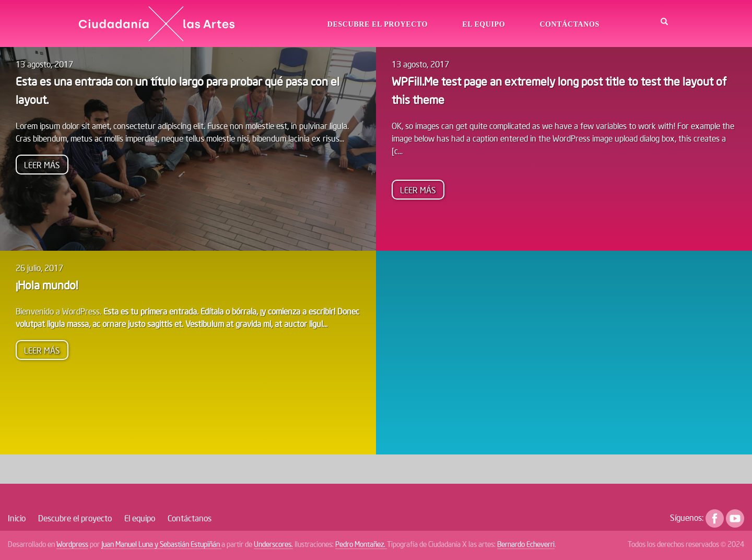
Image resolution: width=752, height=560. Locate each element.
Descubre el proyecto (378, 24)
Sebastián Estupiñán (191, 544)
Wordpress (72, 544)
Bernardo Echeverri (526, 544)
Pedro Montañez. (361, 544)
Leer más (46, 166)
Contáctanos (569, 24)
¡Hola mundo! (47, 285)
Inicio (17, 518)
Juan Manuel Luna (128, 544)
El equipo (484, 24)
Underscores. (273, 544)
